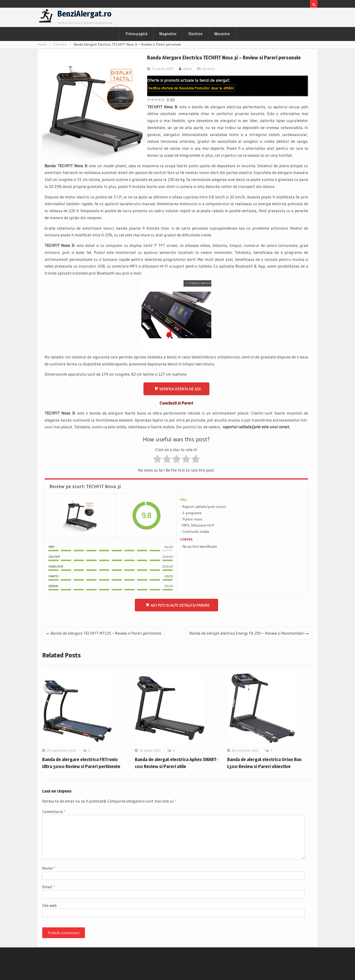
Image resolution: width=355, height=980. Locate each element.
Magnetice (168, 34)
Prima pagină (136, 34)
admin (187, 69)
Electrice (195, 34)
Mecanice (222, 34)
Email (48, 887)
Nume (49, 868)
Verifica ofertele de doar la (191, 88)
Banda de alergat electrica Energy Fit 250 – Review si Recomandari (247, 633)
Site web (49, 905)
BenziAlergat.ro (84, 14)
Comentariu (54, 812)
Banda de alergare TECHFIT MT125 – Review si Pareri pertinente (106, 633)
